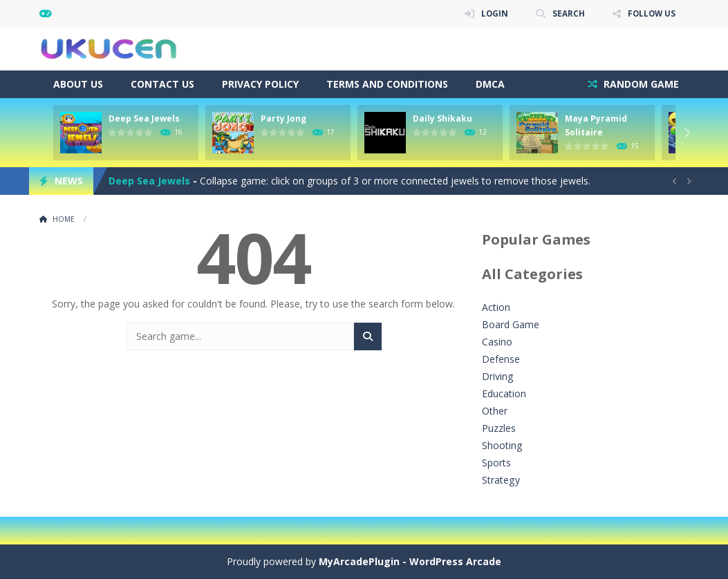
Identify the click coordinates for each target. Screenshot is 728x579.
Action (496, 307)
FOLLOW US (651, 13)
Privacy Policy (260, 84)
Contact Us (162, 84)
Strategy (501, 480)
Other (495, 411)
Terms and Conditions (387, 84)
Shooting (502, 445)
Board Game (511, 324)
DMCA (490, 84)
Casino (497, 342)
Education (504, 393)
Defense (501, 359)
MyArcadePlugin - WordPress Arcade (410, 561)
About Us (78, 84)
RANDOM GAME (640, 84)
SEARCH (567, 13)
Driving (497, 376)
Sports (496, 463)
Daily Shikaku (442, 118)
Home (64, 219)
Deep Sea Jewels (144, 118)
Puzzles (499, 428)
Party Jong (283, 118)
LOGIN (492, 13)
